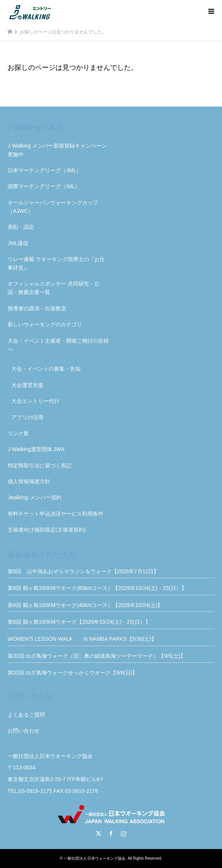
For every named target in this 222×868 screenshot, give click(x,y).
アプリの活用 (27, 417)
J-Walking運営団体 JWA (36, 449)
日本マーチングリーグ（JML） (44, 170)
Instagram (124, 833)
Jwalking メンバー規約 (35, 497)
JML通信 (18, 243)
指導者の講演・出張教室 (37, 308)
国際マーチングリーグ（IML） (44, 186)
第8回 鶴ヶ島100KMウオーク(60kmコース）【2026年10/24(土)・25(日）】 (97, 588)
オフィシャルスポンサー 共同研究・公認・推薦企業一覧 (54, 288)
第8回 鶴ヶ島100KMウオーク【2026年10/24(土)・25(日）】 (79, 622)
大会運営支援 (27, 385)
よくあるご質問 (26, 715)
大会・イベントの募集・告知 (46, 369)
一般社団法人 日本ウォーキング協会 (95, 858)
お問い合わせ (24, 731)
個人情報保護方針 (29, 481)
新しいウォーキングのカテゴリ (45, 324)
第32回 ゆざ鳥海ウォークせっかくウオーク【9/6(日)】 (73, 673)
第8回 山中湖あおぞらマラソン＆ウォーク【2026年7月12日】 (83, 571)
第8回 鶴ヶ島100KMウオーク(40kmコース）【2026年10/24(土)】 (85, 605)
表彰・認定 (21, 227)
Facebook (111, 833)
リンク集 (18, 433)
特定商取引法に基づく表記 (40, 465)
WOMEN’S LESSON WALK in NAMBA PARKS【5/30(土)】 (111, 639)
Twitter (98, 833)
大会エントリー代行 (35, 401)
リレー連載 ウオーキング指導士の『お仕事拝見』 (56, 263)
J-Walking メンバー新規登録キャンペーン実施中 (57, 150)
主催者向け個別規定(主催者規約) (47, 530)
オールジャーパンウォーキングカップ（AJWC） (53, 207)
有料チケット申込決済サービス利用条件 (55, 514)
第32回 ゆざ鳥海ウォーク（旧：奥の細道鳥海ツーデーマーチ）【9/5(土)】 (97, 656)
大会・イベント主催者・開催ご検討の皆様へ (58, 345)
